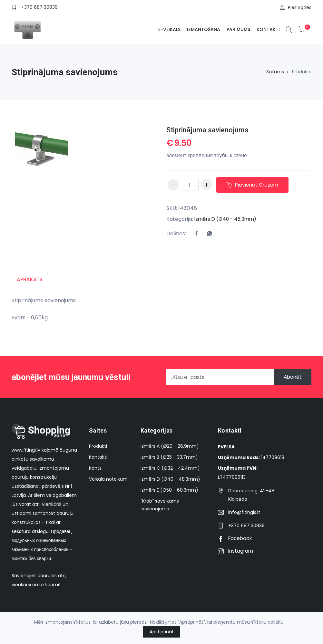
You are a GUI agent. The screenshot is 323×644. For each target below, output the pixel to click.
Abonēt (290, 378)
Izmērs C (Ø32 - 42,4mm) (170, 468)
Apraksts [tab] (30, 279)
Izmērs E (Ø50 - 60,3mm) (169, 490)
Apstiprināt (162, 632)
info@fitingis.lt (244, 513)
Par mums (237, 29)
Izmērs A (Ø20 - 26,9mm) (170, 446)
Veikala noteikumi (109, 479)
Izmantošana (203, 29)
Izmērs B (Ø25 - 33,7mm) (169, 457)
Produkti (98, 446)
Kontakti (267, 29)
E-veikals (168, 29)
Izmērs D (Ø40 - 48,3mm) (227, 219)
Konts (95, 468)
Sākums (275, 72)
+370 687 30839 (39, 7)
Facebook (236, 539)
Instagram (236, 551)
